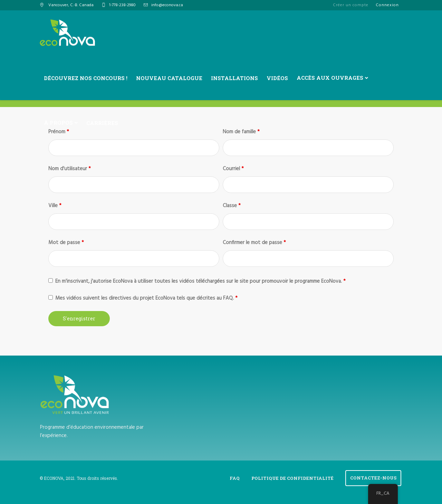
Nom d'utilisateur (70, 169)
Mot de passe (66, 243)
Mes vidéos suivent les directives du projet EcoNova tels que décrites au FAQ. (146, 298)
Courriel (233, 169)
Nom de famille (241, 132)
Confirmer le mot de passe (254, 243)
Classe (232, 206)
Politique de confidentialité (292, 478)
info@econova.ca (167, 5)
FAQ (235, 478)
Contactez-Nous (373, 478)
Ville (55, 206)
